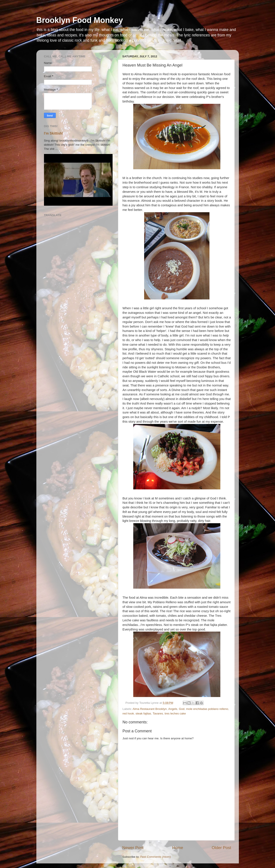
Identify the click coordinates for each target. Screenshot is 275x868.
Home (178, 848)
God (182, 709)
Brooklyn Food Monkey (80, 20)
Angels (173, 709)
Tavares (158, 713)
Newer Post (133, 848)
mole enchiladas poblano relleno (207, 709)
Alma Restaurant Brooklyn (150, 709)
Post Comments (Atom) (155, 857)
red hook (128, 713)
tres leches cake (175, 713)
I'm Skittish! (54, 133)
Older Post (221, 848)
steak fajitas (143, 713)
